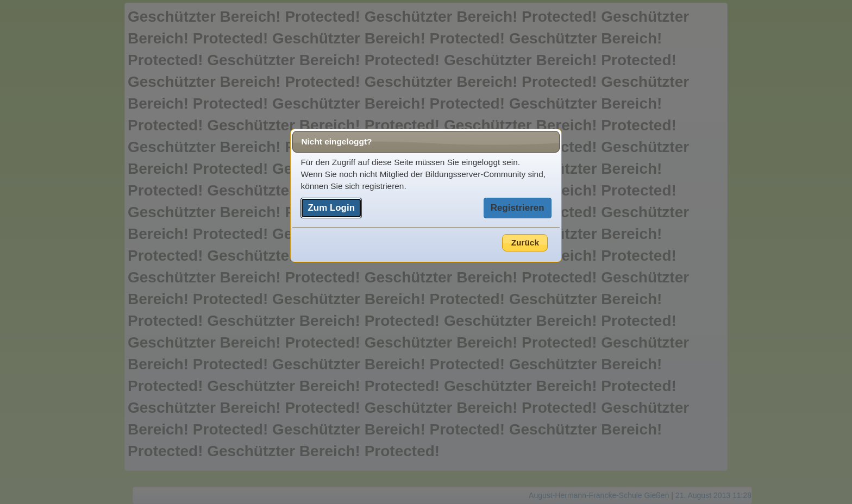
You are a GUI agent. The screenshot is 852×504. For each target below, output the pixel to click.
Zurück (525, 242)
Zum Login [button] (331, 208)
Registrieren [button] (518, 208)
